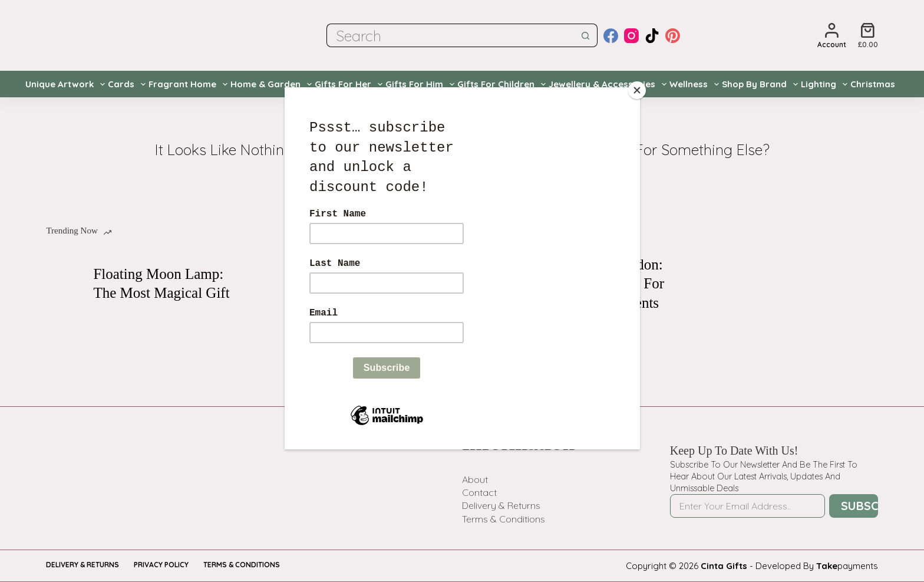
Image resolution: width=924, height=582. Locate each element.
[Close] (637, 90)
